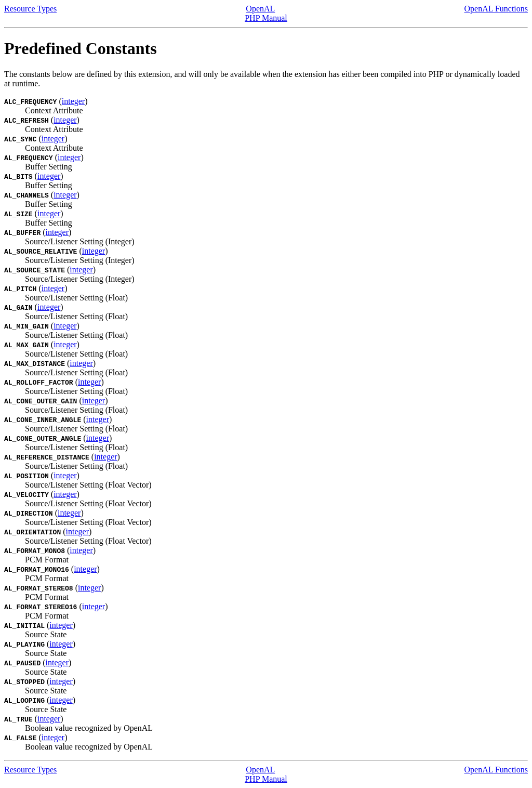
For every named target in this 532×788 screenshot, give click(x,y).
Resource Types (30, 9)
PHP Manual (266, 18)
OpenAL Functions (496, 9)
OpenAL (260, 9)
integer (73, 101)
